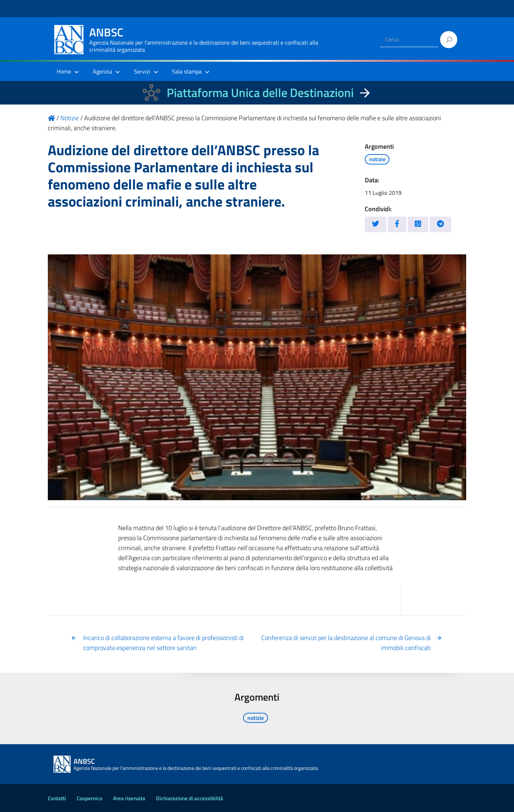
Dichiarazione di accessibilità (190, 798)
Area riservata (129, 798)
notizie (377, 159)
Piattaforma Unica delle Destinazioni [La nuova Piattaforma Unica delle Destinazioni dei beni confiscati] (260, 93)
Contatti (57, 798)
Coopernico (90, 798)
